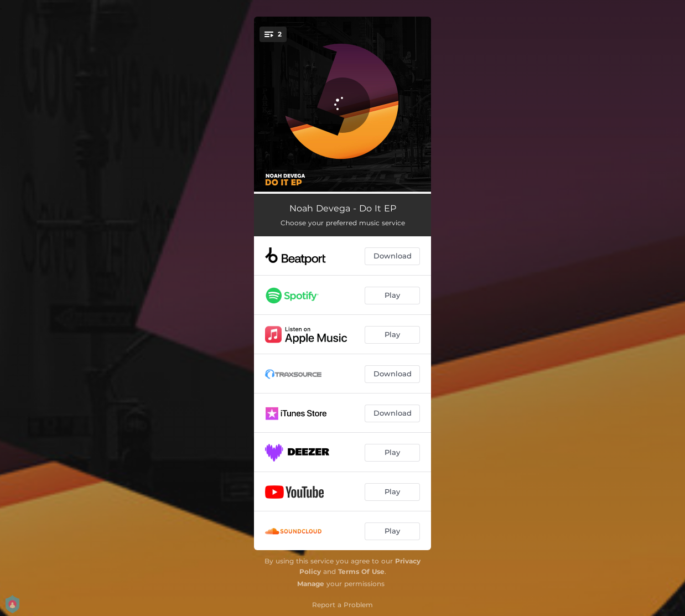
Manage (311, 584)
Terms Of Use (361, 571)
